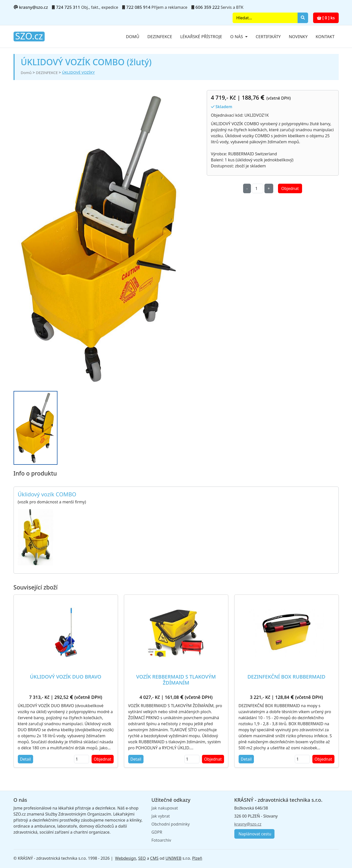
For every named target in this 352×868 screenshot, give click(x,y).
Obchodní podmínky (171, 824)
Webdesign (126, 858)
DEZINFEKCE (47, 73)
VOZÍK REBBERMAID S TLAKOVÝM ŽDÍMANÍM (176, 680)
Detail (26, 759)
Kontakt (325, 37)
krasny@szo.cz (31, 7)
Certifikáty (268, 37)
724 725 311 (68, 7)
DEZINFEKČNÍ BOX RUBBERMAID (286, 677)
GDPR (157, 832)
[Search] (265, 18)
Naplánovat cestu (255, 834)
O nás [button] (237, 37)
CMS (154, 858)
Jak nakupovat (165, 808)
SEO (142, 858)
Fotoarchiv (161, 840)
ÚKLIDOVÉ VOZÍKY (78, 72)
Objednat (290, 188)
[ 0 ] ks (326, 18)
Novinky (298, 37)
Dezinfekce (160, 37)
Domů (133, 37)
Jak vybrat (161, 816)
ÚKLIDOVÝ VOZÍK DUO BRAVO (65, 677)
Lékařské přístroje (201, 37)
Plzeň (197, 858)
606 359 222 (207, 7)
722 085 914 (138, 7)
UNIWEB (173, 858)
